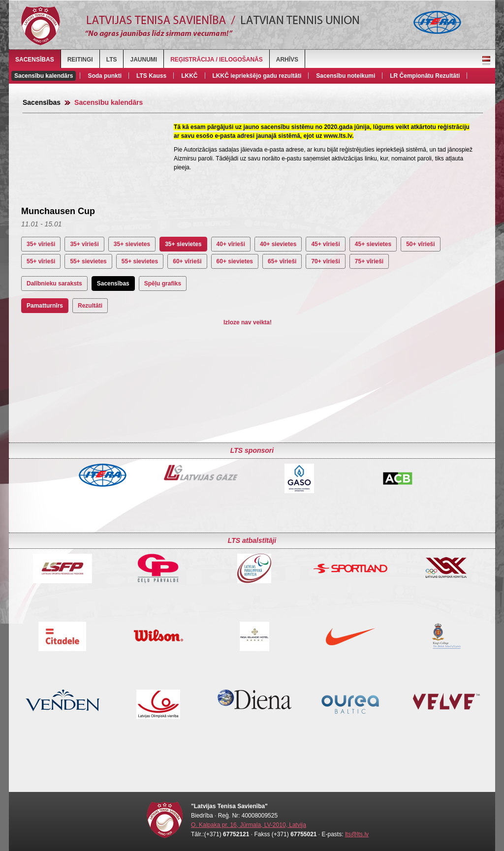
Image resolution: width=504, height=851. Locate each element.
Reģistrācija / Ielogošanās (217, 60)
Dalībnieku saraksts (54, 284)
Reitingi (80, 60)
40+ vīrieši (231, 244)
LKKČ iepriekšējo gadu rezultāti (257, 76)
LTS (112, 60)
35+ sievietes (132, 244)
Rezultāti (90, 306)
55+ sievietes (88, 261)
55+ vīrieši (41, 261)
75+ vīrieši (369, 261)
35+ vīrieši (41, 244)
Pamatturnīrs (45, 306)
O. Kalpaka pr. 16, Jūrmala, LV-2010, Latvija (249, 825)
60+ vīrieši (187, 261)
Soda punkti (105, 76)
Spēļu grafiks (163, 284)
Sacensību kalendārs (44, 76)
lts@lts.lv (357, 834)
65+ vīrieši (282, 261)
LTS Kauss (151, 76)
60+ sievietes (235, 261)
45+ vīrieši (325, 244)
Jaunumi (143, 60)
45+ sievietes (373, 244)
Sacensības (35, 60)
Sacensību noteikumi (346, 76)
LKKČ (189, 76)
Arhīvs (287, 60)
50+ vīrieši (420, 244)
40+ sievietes (278, 244)
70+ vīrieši (325, 261)
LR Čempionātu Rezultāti (425, 76)
